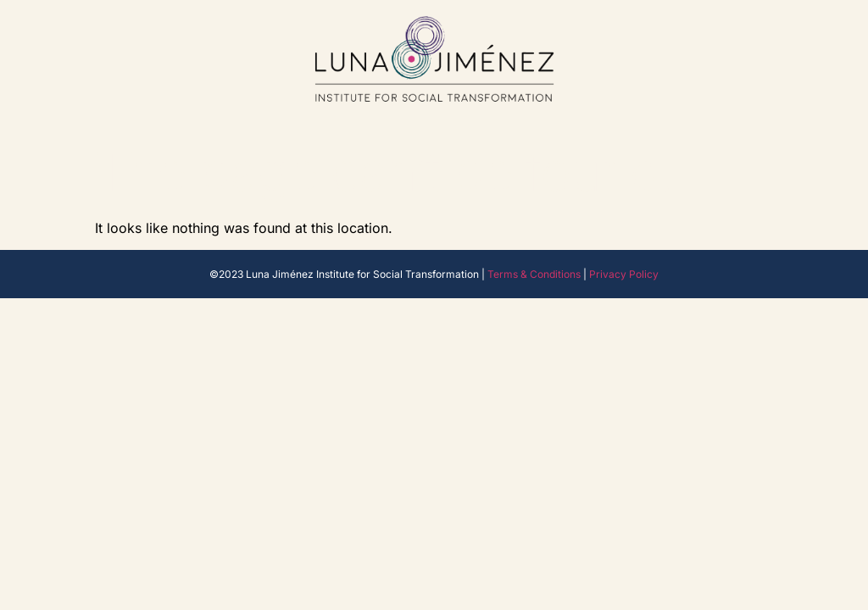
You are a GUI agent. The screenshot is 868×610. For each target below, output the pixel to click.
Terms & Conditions (534, 274)
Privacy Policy (624, 274)
